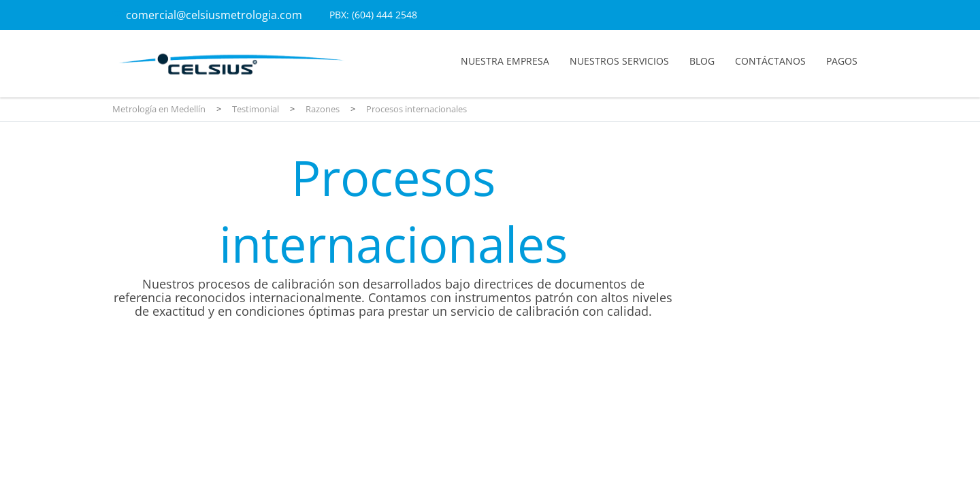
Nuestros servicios (619, 61)
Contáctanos (770, 61)
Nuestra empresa (505, 61)
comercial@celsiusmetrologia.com (214, 15)
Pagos (842, 61)
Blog (702, 61)
